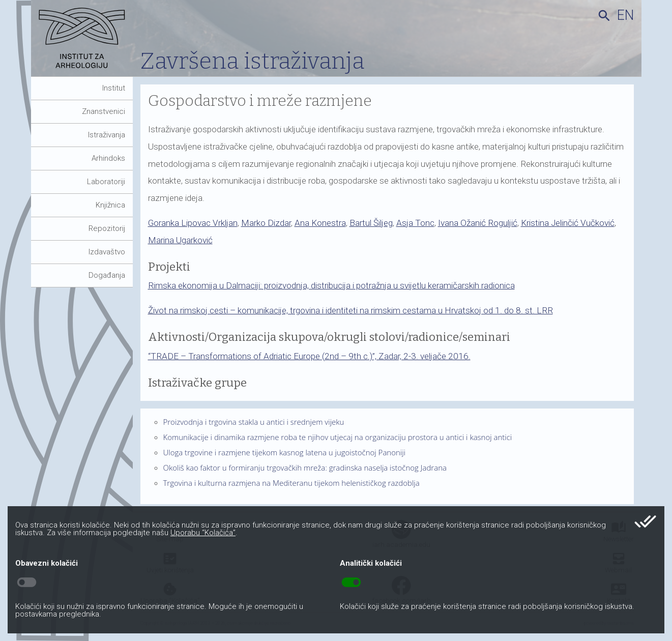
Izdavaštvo (107, 252)
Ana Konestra (320, 223)
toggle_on (351, 582)
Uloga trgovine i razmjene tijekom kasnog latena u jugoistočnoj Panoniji (285, 452)
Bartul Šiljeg (371, 223)
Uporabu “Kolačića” (203, 533)
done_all (645, 521)
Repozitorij (107, 228)
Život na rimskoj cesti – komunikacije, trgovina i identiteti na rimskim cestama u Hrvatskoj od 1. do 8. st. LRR (350, 310)
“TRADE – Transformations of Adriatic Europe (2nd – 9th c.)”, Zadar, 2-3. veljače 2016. (309, 356)
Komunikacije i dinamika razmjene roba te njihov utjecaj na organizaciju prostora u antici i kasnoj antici (338, 437)
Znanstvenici (104, 111)
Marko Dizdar (266, 223)
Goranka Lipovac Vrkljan (193, 223)
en (625, 15)
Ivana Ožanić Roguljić (478, 223)
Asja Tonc (415, 223)
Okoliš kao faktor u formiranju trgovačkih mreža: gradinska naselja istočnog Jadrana (305, 468)
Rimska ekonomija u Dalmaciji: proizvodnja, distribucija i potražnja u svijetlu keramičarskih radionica (331, 285)
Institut (114, 88)
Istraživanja (107, 135)
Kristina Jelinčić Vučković (568, 223)
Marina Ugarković (180, 240)
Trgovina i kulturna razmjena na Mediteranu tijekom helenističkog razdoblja (291, 483)
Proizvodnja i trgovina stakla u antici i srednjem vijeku (254, 422)
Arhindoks (108, 158)
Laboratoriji (106, 182)
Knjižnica (110, 205)
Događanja (107, 275)
